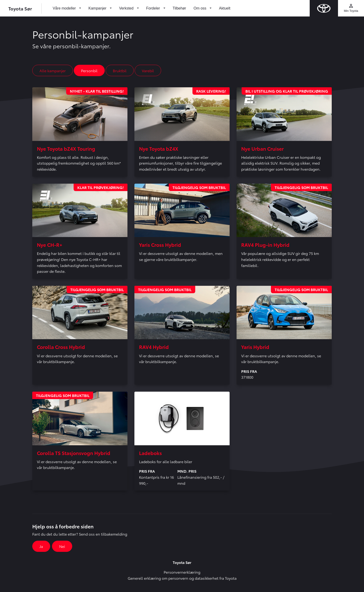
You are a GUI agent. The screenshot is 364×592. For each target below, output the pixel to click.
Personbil (89, 70)
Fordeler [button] (154, 8)
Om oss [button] (201, 8)
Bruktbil (120, 70)
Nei (62, 546)
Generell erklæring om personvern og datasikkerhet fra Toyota (182, 578)
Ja (41, 546)
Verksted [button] (127, 8)
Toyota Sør (20, 8)
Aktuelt (225, 8)
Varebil (148, 70)
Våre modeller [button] (65, 8)
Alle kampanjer (53, 70)
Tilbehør (179, 8)
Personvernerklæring (182, 572)
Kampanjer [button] (98, 8)
